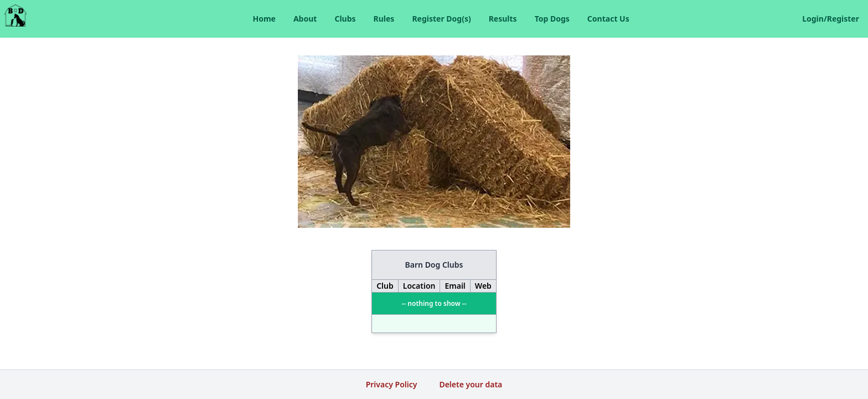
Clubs (345, 19)
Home (264, 19)
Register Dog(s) (441, 19)
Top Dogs (552, 19)
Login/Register (831, 19)
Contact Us (608, 19)
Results (503, 19)
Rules (384, 19)
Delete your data (471, 384)
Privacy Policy (392, 384)
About (305, 19)
